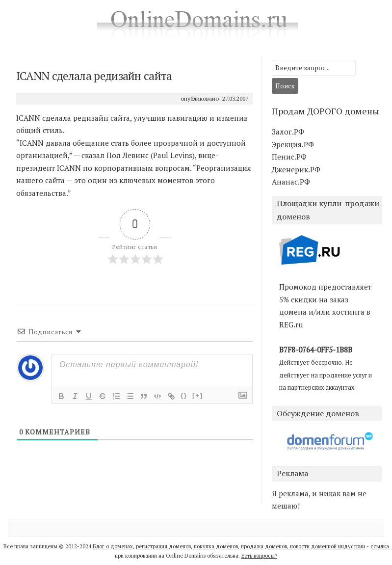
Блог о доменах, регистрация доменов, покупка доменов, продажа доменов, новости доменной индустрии (229, 546)
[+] (198, 395)
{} (184, 395)
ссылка (380, 546)
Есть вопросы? (259, 556)
